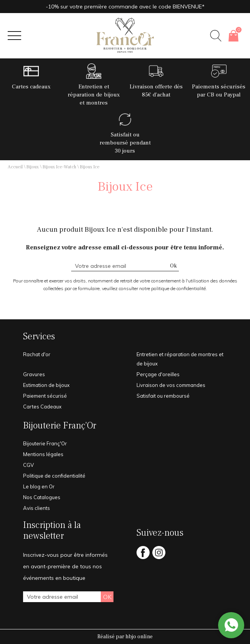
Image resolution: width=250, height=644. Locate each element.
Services (39, 337)
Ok (173, 266)
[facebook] (143, 558)
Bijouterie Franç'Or (60, 426)
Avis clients (37, 508)
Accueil (15, 167)
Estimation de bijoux (46, 385)
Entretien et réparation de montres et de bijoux (180, 359)
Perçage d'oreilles (158, 374)
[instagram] (159, 558)
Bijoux (33, 167)
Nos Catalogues (42, 497)
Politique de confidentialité (54, 476)
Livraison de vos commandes (171, 385)
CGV (28, 465)
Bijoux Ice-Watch (59, 167)
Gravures (34, 374)
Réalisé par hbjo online (125, 637)
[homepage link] (125, 36)
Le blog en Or (39, 486)
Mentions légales (43, 454)
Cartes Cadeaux (42, 407)
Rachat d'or (37, 354)
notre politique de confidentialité (172, 288)
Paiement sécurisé (45, 396)
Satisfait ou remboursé (163, 396)
